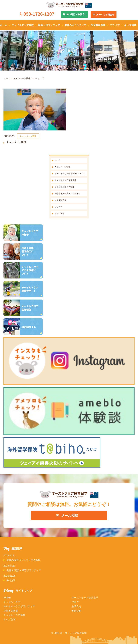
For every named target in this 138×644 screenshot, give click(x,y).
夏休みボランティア (75, 25)
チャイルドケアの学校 (65, 187)
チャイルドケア (12, 602)
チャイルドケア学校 (23, 25)
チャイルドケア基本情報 (66, 180)
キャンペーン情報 (16, 142)
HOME (7, 598)
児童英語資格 (98, 25)
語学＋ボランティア (49, 25)
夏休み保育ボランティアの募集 (23, 560)
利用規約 (76, 611)
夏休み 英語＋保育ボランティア (24, 570)
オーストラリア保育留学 (85, 598)
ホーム (4, 25)
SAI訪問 (11, 581)
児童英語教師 (11, 611)
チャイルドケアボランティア (19, 606)
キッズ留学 (130, 25)
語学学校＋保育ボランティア (67, 194)
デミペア (115, 25)
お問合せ (76, 606)
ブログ (75, 602)
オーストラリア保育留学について (69, 174)
